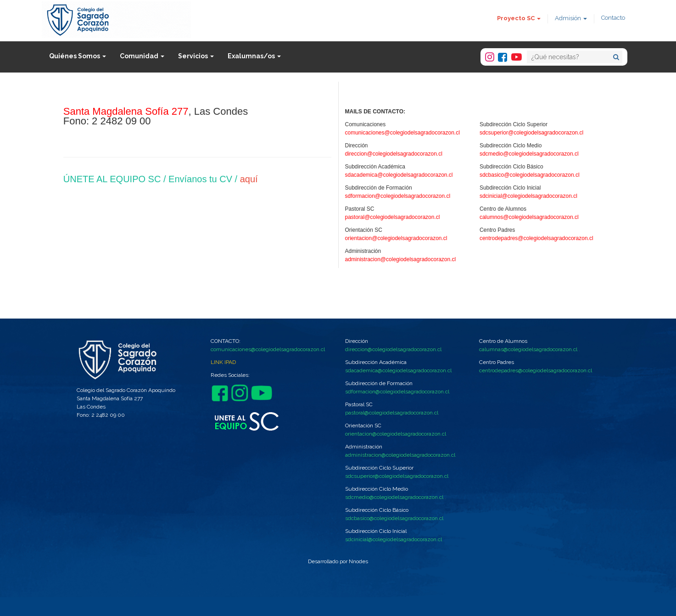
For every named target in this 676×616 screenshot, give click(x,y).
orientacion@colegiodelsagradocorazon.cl (396, 238)
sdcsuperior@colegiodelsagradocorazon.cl (531, 133)
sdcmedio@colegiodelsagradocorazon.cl (529, 154)
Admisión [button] (571, 18)
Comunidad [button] (142, 56)
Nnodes (358, 561)
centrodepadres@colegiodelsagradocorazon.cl (536, 238)
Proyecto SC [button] (519, 18)
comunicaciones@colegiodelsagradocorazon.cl (402, 133)
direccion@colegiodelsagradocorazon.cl (394, 154)
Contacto (613, 18)
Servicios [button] (196, 56)
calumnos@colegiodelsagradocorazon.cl (529, 217)
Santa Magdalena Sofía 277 (126, 111)
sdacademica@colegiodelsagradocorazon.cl (399, 175)
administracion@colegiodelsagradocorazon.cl (401, 259)
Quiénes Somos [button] (78, 56)
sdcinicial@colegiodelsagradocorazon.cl (528, 196)
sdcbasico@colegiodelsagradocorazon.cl (530, 175)
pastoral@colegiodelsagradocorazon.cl (393, 217)
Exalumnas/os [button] (254, 56)
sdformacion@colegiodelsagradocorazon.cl (398, 196)
